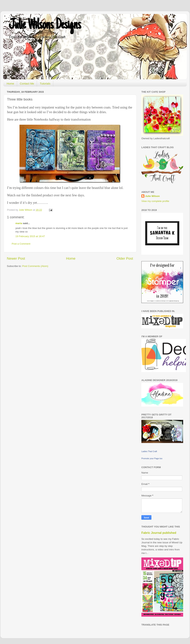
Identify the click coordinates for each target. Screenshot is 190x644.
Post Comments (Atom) (35, 266)
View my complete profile (155, 201)
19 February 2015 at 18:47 (30, 236)
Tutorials (45, 83)
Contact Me (27, 83)
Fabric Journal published (159, 533)
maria (19, 223)
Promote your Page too (152, 458)
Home (10, 83)
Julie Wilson (152, 196)
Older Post (125, 258)
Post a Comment (21, 244)
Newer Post (16, 258)
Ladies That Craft (149, 451)
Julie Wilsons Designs (45, 25)
